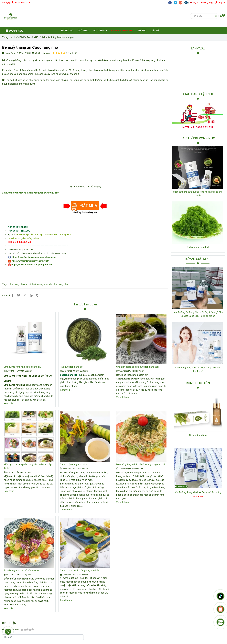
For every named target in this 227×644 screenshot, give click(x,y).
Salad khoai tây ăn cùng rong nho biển (80, 570)
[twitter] (176, 3)
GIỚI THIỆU (83, 31)
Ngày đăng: (9, 53)
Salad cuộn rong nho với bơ (74, 464)
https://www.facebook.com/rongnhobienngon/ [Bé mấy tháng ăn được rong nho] (34, 257)
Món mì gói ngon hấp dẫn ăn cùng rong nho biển (141, 464)
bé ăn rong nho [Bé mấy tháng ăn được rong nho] (40, 284)
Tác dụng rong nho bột (72, 367)
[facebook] (171, 3)
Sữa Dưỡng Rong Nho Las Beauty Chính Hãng (198, 492)
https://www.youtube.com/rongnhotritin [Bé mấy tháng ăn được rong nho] (32, 265)
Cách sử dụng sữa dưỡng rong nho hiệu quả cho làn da (198, 194)
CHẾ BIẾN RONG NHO (122, 31)
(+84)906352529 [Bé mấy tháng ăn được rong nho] (21, 3)
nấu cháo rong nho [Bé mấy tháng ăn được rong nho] (58, 284)
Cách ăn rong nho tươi (198, 247)
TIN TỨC (142, 31)
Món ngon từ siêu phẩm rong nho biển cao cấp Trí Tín (28, 466)
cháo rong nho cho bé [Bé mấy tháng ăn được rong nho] (20, 284)
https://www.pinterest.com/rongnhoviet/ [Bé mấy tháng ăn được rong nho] (30, 261)
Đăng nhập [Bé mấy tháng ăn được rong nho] (207, 3)
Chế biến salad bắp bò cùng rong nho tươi (138, 367)
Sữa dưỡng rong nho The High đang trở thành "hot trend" (198, 369)
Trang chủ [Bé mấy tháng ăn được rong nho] (7, 37)
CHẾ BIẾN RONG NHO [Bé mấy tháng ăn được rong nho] (27, 37)
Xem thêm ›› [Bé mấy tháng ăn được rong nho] (10, 403)
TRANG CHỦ (67, 31)
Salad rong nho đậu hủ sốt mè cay (21, 570)
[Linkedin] (25, 295)
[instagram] (187, 3)
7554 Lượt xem (41, 53)
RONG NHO (100, 31)
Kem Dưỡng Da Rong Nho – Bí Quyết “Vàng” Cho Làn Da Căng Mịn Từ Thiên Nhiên (198, 314)
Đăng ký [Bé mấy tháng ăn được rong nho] (220, 3)
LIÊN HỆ (155, 31)
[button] (195, 3)
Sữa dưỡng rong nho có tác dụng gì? (22, 367)
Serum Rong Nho (198, 435)
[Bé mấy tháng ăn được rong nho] (11, 16)
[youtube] (182, 3)
